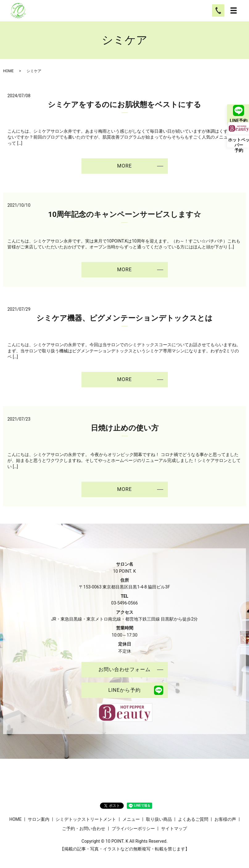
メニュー (131, 819)
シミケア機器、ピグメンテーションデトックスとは (124, 318)
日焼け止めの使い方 (125, 428)
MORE (125, 166)
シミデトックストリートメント (86, 819)
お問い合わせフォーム (125, 669)
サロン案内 (39, 819)
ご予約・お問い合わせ (84, 829)
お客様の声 (225, 819)
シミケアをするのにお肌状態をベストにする (124, 105)
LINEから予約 (124, 690)
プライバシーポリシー (133, 829)
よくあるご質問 (193, 819)
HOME (8, 71)
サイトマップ (174, 829)
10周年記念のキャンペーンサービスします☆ (125, 214)
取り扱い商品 (159, 819)
